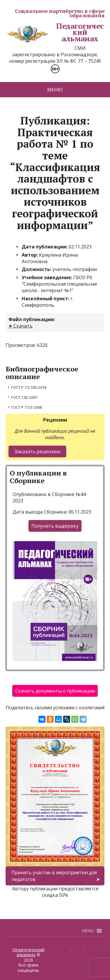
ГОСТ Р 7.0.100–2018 (29, 387)
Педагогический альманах (55, 32)
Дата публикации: (45, 247)
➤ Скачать (21, 326)
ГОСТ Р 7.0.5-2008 (26, 407)
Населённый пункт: (46, 299)
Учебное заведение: (48, 277)
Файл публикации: (32, 319)
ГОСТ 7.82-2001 (24, 397)
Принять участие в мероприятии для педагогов (54, 876)
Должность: (37, 269)
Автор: (30, 255)
